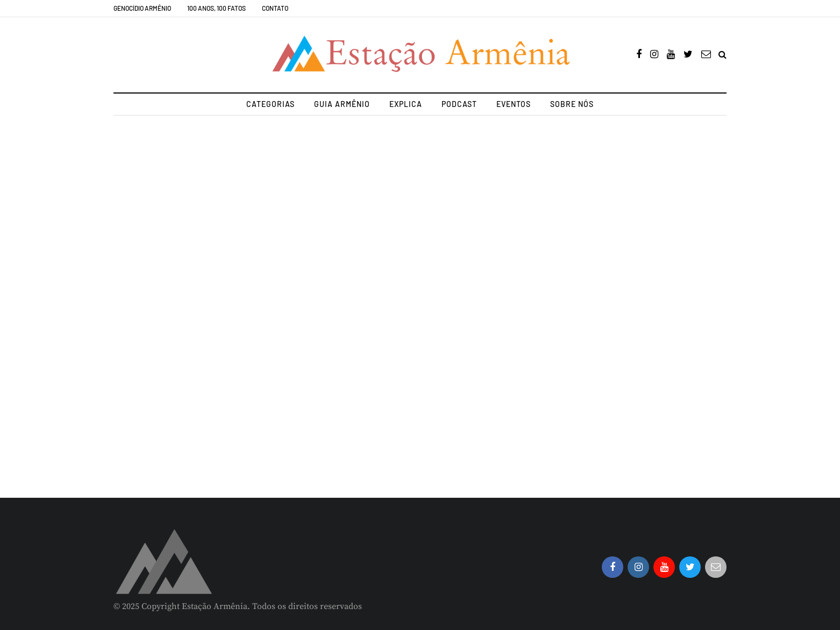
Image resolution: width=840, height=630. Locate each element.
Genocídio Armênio (142, 8)
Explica (406, 104)
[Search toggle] (722, 55)
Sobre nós (572, 104)
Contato (275, 8)
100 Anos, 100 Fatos (216, 8)
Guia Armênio (342, 104)
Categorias (270, 104)
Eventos (514, 104)
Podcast (459, 104)
